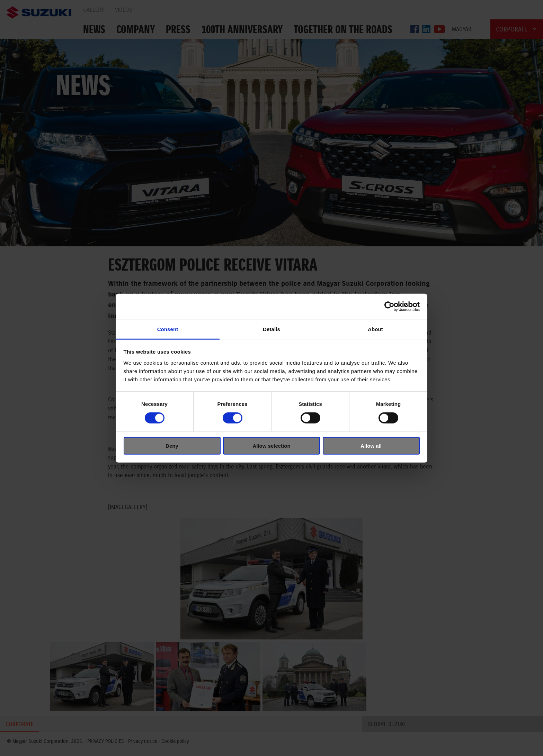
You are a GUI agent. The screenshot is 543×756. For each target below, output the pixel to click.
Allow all (371, 445)
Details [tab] (271, 329)
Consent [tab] (168, 329)
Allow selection (271, 445)
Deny (172, 445)
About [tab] (375, 329)
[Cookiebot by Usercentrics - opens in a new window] (389, 307)
